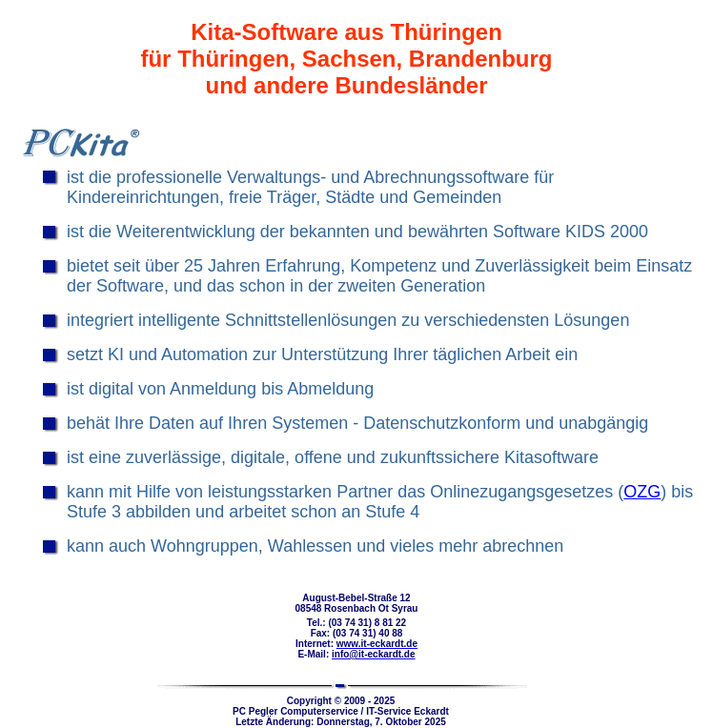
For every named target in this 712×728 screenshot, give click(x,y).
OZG (642, 492)
